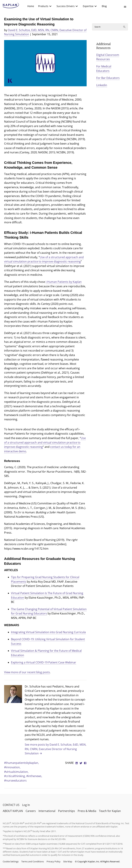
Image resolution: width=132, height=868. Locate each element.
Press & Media (87, 811)
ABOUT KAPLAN (13, 811)
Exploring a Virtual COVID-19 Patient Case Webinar (44, 662)
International (47, 811)
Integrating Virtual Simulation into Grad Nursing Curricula (48, 632)
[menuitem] (31, 6)
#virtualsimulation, (16, 772)
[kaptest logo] (11, 6)
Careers (31, 811)
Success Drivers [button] (66, 6)
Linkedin (102, 85)
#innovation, (12, 767)
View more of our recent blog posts (27, 672)
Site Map (68, 861)
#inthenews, (34, 776)
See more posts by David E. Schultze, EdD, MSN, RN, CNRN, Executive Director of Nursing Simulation (56, 749)
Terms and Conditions (33, 861)
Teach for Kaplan (110, 811)
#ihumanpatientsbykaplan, (21, 763)
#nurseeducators (15, 780)
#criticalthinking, (15, 776)
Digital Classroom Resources (108, 57)
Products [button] (43, 6)
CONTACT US (11, 805)
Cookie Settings (11, 861)
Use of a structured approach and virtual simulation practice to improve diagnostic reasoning (45, 442)
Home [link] (31, 6)
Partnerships (67, 811)
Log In (26, 805)
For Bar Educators (108, 78)
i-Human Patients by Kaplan (64, 282)
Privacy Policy (54, 861)
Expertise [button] (88, 6)
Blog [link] (104, 6)
